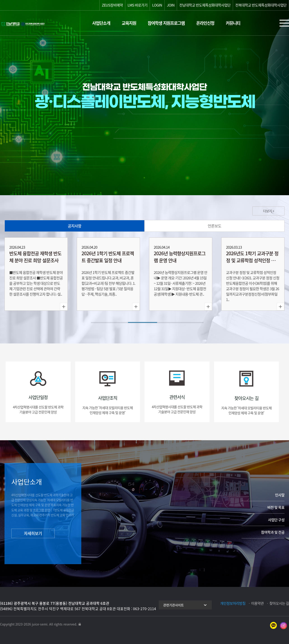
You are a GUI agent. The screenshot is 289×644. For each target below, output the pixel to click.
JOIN (171, 5)
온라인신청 (205, 23)
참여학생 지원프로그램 (166, 23)
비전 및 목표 (276, 507)
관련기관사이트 (174, 605)
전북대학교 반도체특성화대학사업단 (261, 5)
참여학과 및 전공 (273, 532)
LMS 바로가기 (138, 5)
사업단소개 (101, 23)
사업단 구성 (276, 520)
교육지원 (129, 23)
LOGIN (157, 5)
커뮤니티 (233, 23)
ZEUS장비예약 (112, 5)
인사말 (280, 495)
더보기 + (269, 211)
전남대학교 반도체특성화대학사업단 (205, 5)
